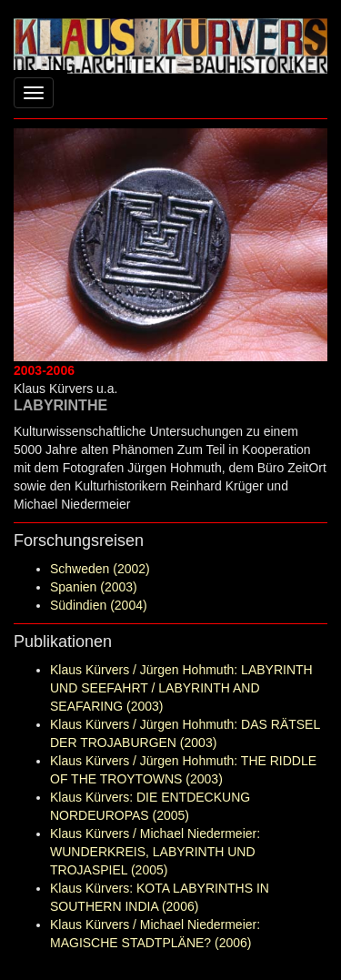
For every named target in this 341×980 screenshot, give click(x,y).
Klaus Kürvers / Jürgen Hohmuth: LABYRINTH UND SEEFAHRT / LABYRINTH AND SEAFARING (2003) (181, 688)
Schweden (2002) (100, 569)
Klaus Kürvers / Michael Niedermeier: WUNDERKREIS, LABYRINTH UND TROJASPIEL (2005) (155, 852)
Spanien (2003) (94, 587)
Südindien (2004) (99, 605)
